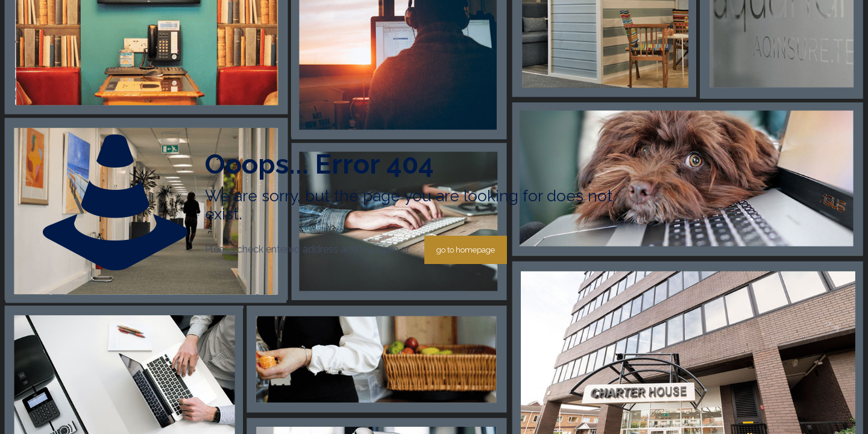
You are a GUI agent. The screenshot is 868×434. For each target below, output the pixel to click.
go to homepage (466, 250)
